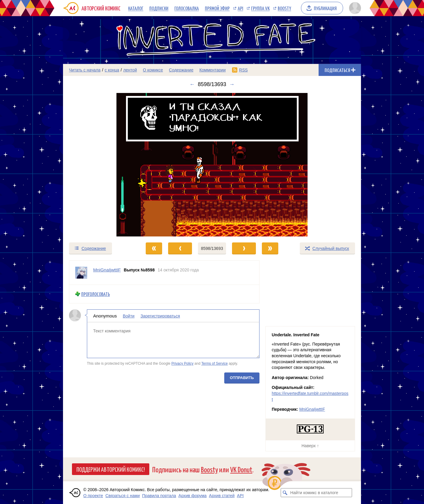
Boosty (284, 8)
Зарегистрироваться (160, 316)
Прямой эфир (217, 8)
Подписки (159, 8)
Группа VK (260, 8)
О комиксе (153, 70)
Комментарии (213, 70)
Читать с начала (85, 70)
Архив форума (193, 496)
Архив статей (222, 496)
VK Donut (241, 469)
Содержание (181, 70)
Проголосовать (96, 294)
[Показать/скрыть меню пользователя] (354, 8)
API (240, 8)
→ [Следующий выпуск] (232, 84)
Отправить (242, 377)
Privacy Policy (182, 364)
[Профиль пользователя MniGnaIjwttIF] (81, 273)
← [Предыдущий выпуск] (192, 84)
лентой (130, 70)
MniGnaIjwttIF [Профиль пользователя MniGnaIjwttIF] (107, 270)
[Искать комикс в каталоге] (285, 493)
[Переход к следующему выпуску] (212, 165)
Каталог (136, 8)
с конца (112, 70)
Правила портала (159, 496)
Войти (129, 316)
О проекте (93, 496)
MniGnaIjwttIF (312, 409)
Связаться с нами (123, 496)
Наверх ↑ (310, 446)
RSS (244, 70)
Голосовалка (187, 8)
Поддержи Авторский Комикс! (111, 469)
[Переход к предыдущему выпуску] (100, 165)
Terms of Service (215, 364)
